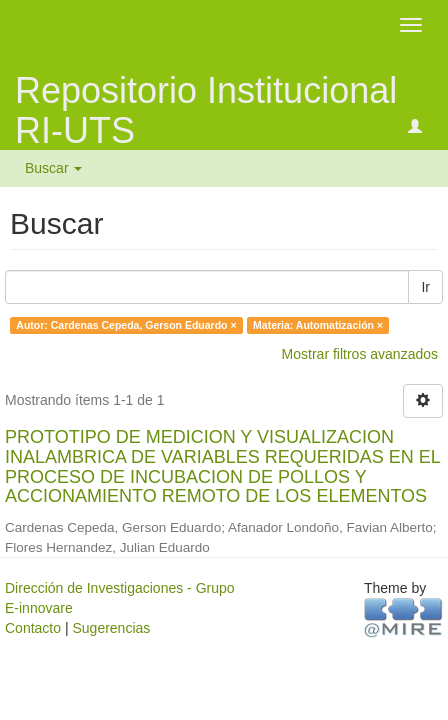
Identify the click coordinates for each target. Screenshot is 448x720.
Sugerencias (111, 628)
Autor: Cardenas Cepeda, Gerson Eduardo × (126, 325)
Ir (425, 287)
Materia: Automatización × (318, 325)
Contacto (33, 628)
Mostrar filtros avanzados (360, 354)
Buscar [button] (53, 168)
